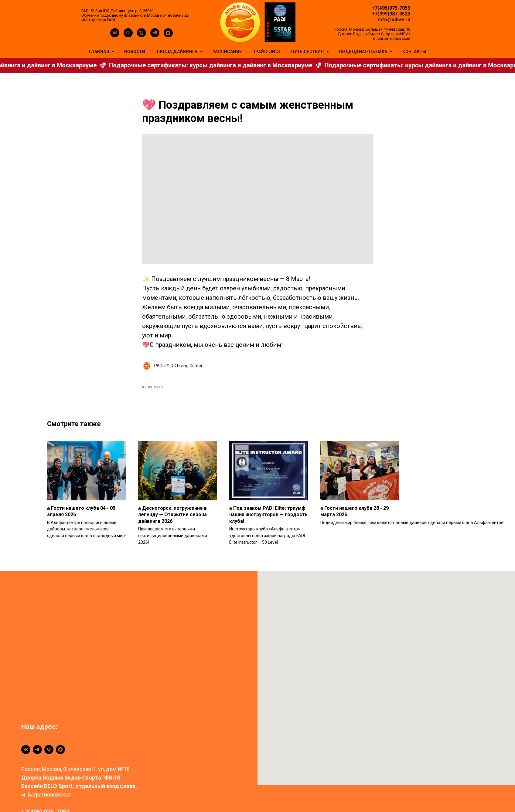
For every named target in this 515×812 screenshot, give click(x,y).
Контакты (414, 52)
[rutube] (128, 36)
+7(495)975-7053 (391, 8)
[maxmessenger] (168, 36)
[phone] (142, 36)
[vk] (115, 36)
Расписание (227, 52)
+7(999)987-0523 (391, 14)
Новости (135, 52)
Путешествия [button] (308, 52)
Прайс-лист (267, 52)
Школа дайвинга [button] (177, 52)
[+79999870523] (49, 756)
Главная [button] (100, 52)
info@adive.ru (394, 20)
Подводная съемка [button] (364, 52)
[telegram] (155, 36)
